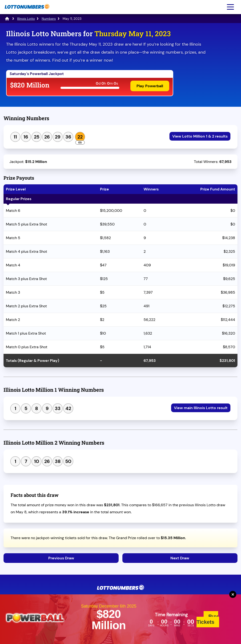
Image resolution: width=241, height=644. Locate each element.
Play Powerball (150, 86)
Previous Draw (61, 558)
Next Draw (180, 558)
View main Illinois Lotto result (201, 408)
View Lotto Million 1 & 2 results (200, 136)
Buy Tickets (207, 619)
